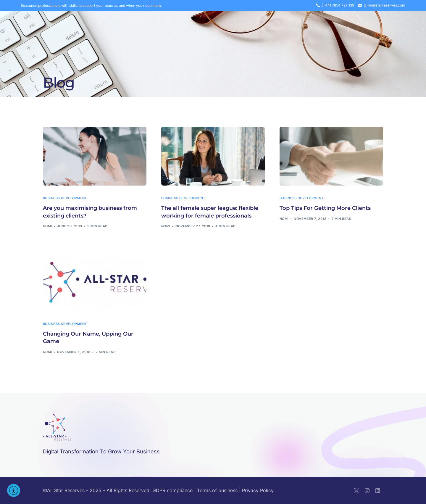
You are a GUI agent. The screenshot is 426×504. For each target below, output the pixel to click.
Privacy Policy (258, 490)
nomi (47, 226)
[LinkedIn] (378, 491)
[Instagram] (367, 491)
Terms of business (217, 490)
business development (65, 198)
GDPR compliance (172, 490)
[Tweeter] (356, 491)
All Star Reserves (66, 490)
